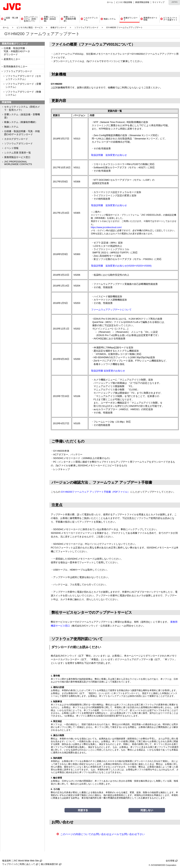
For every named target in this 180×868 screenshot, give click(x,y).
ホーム (110, 2)
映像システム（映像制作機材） (21, 122)
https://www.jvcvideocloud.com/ (106, 227)
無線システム (11, 127)
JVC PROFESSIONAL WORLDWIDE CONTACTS (18, 163)
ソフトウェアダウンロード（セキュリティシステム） (23, 78)
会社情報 (170, 861)
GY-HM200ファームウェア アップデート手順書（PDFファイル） (95, 492)
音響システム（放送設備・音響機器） (22, 116)
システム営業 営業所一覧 (18, 153)
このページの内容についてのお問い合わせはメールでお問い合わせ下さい (103, 834)
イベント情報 (11, 148)
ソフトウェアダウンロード (86, 27)
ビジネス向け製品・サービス (30, 27)
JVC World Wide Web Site (26, 861)
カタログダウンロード (16, 139)
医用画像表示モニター (16, 67)
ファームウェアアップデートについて (111, 310)
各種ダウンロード (58, 27)
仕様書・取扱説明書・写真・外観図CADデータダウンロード (22, 133)
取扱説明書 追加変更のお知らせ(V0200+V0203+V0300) (121, 266)
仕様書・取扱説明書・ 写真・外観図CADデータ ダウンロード (17, 51)
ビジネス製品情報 (124, 2)
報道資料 (7, 861)
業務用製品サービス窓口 (17, 157)
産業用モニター (12, 59)
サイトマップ (158, 2)
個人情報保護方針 (50, 864)
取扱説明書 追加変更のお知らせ (109, 155)
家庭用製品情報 (142, 2)
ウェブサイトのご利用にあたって (19, 864)
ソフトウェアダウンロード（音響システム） (23, 86)
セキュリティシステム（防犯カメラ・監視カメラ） (22, 108)
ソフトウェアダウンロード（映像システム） (23, 93)
